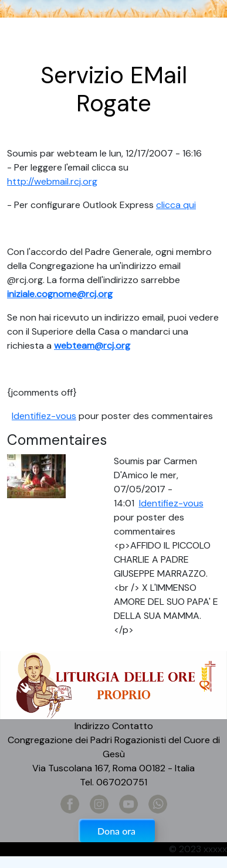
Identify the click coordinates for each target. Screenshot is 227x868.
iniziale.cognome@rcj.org (60, 294)
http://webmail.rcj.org (52, 181)
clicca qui (176, 205)
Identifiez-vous (44, 416)
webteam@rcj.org (92, 346)
